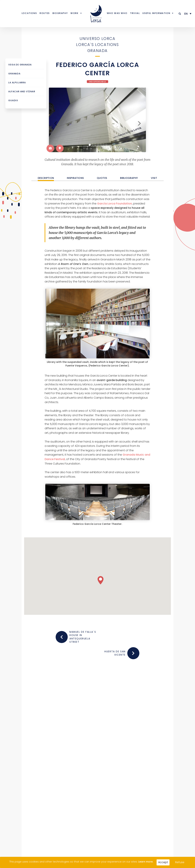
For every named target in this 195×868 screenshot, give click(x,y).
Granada (97, 51)
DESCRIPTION (46, 178)
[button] (180, 14)
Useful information (156, 13)
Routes (45, 13)
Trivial (135, 13)
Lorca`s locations (97, 45)
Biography (60, 13)
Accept (163, 862)
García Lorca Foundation (115, 203)
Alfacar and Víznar (20, 91)
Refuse (180, 862)
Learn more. (146, 862)
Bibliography (129, 178)
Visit (154, 178)
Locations (29, 13)
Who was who (117, 13)
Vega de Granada (19, 65)
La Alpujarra (16, 82)
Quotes (102, 178)
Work (74, 13)
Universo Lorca (97, 39)
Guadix (12, 100)
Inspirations (75, 178)
